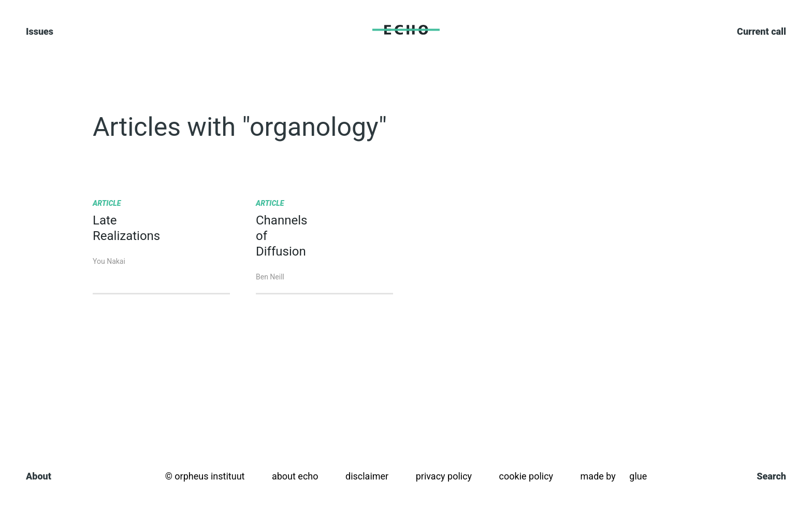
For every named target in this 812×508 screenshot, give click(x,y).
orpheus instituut (209, 476)
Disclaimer (367, 476)
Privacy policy (444, 476)
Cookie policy (526, 476)
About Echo (295, 476)
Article (107, 203)
